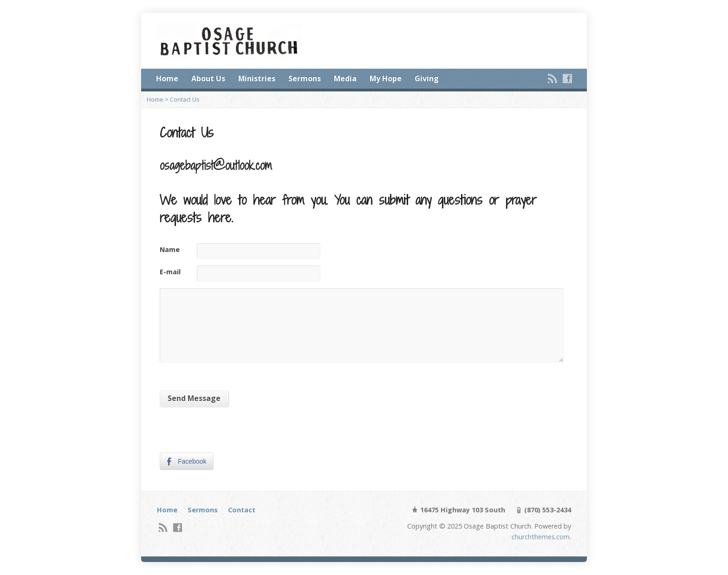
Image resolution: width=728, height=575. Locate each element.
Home (167, 78)
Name (170, 249)
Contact (242, 510)
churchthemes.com (541, 537)
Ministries (257, 78)
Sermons (305, 78)
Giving (427, 78)
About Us (208, 78)
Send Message (194, 398)
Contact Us (185, 99)
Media (345, 78)
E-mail (170, 272)
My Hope (386, 78)
